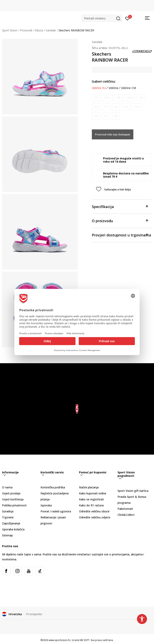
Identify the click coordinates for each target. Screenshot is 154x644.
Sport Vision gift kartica (133, 491)
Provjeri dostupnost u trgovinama (122, 235)
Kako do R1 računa (91, 505)
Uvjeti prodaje (11, 493)
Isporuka (46, 505)
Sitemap (7, 535)
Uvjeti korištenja (13, 499)
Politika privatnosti (14, 505)
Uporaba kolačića (13, 529)
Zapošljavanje (11, 523)
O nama (7, 487)
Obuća (39, 30)
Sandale (51, 30)
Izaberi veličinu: (104, 81)
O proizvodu (120, 220)
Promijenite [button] (34, 614)
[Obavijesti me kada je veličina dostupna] (96, 98)
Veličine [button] (113, 88)
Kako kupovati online (93, 493)
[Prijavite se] (127, 18)
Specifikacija (120, 206)
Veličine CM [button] (129, 88)
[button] (102, 18)
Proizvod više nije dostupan (113, 134)
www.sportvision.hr (60, 640)
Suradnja (8, 511)
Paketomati (125, 509)
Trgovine (8, 517)
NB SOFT (85, 640)
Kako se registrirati (91, 499)
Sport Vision (10, 30)
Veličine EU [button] (99, 88)
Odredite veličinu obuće (94, 511)
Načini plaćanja (89, 487)
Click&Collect (126, 515)
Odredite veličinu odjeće (95, 517)
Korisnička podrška (53, 487)
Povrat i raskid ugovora (56, 511)
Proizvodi (26, 30)
